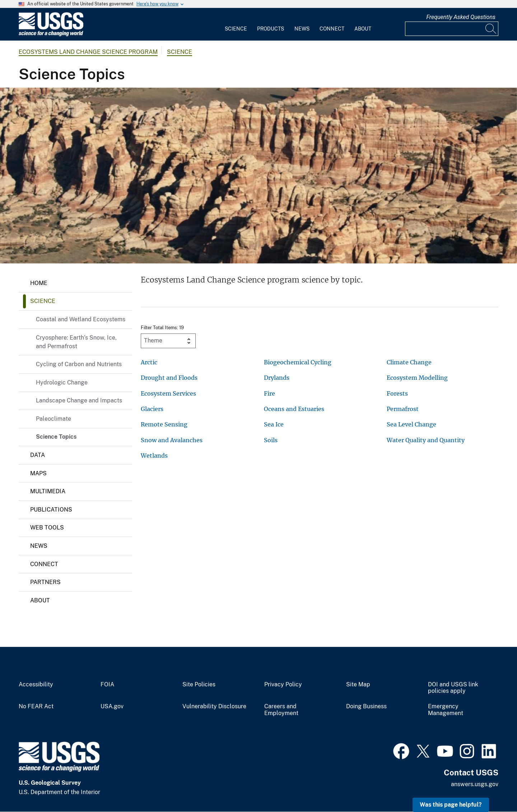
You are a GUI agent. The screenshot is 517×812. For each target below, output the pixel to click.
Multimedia (48, 491)
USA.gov (112, 706)
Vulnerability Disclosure (214, 706)
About (363, 29)
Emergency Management (446, 710)
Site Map (358, 685)
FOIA (107, 685)
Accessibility (36, 685)
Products (271, 29)
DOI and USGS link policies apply (453, 688)
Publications (51, 510)
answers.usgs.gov (475, 784)
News (302, 29)
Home (39, 283)
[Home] (51, 35)
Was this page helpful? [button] (451, 805)
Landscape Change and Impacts (79, 400)
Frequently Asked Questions (461, 17)
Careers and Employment (281, 710)
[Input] (452, 29)
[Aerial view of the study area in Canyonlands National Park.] (258, 176)
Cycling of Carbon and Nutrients (79, 364)
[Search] (491, 29)
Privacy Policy (283, 685)
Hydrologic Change (62, 382)
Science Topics (56, 437)
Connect (332, 29)
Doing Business (366, 706)
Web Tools (47, 528)
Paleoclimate (53, 419)
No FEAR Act (36, 706)
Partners (45, 582)
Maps (38, 473)
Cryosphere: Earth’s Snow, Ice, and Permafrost (76, 342)
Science (236, 29)
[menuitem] (236, 24)
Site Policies (199, 685)
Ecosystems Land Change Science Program (88, 52)
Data (38, 455)
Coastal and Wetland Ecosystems (81, 319)
